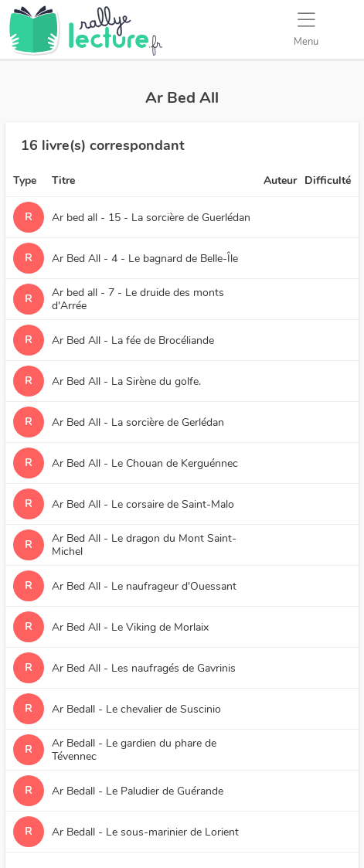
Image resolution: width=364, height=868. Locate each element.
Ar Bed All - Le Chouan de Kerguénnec (145, 463)
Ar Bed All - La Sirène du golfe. (126, 381)
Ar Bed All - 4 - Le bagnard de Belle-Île (145, 259)
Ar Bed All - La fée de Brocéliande (133, 340)
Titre (63, 180)
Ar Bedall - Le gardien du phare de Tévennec (134, 750)
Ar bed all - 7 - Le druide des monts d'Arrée (138, 299)
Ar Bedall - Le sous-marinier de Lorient (145, 832)
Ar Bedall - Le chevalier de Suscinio (136, 709)
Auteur (280, 180)
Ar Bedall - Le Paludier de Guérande (138, 791)
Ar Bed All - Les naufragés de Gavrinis (144, 668)
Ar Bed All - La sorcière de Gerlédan (138, 422)
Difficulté (328, 180)
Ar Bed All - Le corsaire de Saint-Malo (143, 504)
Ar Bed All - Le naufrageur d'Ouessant (144, 586)
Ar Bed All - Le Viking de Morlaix (130, 627)
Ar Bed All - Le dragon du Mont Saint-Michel (144, 545)
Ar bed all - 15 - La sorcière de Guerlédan (151, 218)
